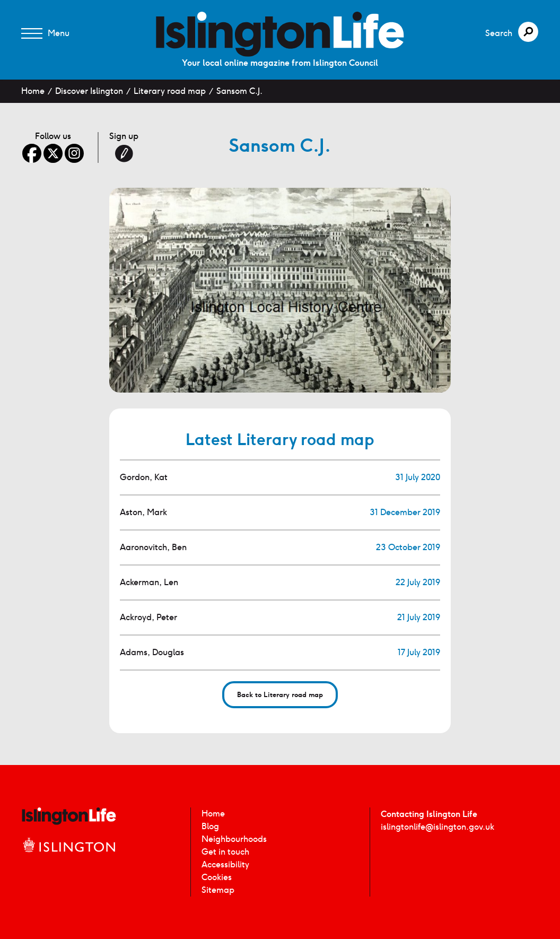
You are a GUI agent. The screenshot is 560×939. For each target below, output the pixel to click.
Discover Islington (89, 91)
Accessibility (225, 864)
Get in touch (225, 852)
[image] (280, 34)
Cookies (217, 877)
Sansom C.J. (239, 91)
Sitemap (218, 890)
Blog (210, 826)
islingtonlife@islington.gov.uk (437, 827)
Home (33, 91)
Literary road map (170, 91)
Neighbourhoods (234, 839)
